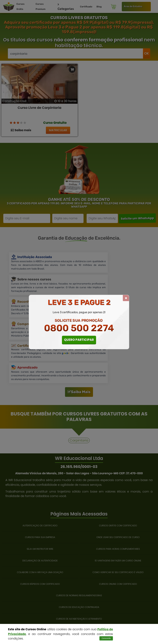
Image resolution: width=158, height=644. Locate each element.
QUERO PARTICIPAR (79, 340)
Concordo (106, 638)
